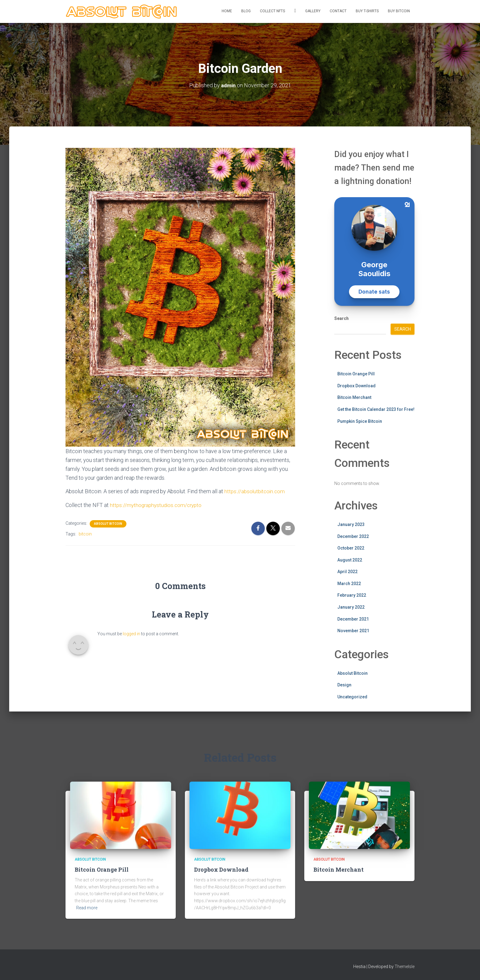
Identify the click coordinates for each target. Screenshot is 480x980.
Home (227, 11)
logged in (131, 633)
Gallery (313, 11)
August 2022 (350, 560)
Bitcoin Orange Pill (356, 374)
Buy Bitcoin (399, 11)
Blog (246, 11)
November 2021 (353, 631)
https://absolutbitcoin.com (255, 491)
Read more (87, 907)
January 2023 (351, 524)
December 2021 (353, 619)
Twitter (295, 11)
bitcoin (85, 534)
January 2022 (351, 607)
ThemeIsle (405, 967)
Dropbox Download (356, 385)
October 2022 (351, 548)
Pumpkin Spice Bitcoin (360, 421)
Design (344, 685)
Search (341, 318)
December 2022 (353, 536)
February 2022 (352, 595)
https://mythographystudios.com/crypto (157, 505)
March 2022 (349, 583)
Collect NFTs (272, 11)
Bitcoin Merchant (354, 397)
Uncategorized (352, 697)
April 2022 (347, 572)
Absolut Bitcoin (108, 523)
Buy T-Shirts (367, 11)
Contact (338, 11)
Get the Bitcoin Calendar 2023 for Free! (376, 409)
